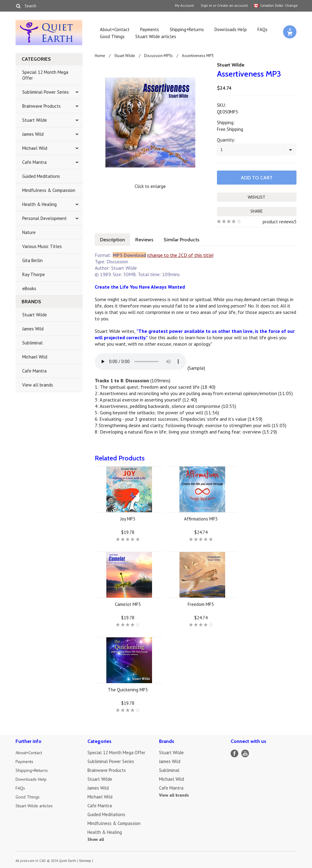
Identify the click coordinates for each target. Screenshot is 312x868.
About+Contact (115, 29)
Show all (96, 839)
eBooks (29, 288)
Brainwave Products (41, 106)
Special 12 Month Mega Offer (45, 75)
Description (113, 239)
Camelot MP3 (128, 604)
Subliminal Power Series (46, 92)
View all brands (38, 385)
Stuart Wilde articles (156, 36)
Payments (150, 29)
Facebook (234, 753)
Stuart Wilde (35, 120)
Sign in (206, 5)
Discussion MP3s (158, 56)
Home (100, 56)
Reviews (146, 239)
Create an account (232, 5)
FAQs (262, 29)
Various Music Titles (42, 246)
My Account (184, 5)
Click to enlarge (150, 186)
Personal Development (44, 218)
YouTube (245, 753)
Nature (29, 232)
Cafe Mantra (34, 162)
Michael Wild (35, 148)
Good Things (112, 36)
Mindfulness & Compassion (49, 190)
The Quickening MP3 (128, 689)
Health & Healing (39, 204)
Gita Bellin (32, 260)
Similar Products (184, 239)
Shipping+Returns (187, 29)
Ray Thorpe (34, 274)
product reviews (278, 221)
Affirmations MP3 (201, 518)
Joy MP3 (128, 518)
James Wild (33, 134)
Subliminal (32, 343)
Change (291, 5)
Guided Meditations (41, 176)
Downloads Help (231, 29)
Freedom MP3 (201, 604)
